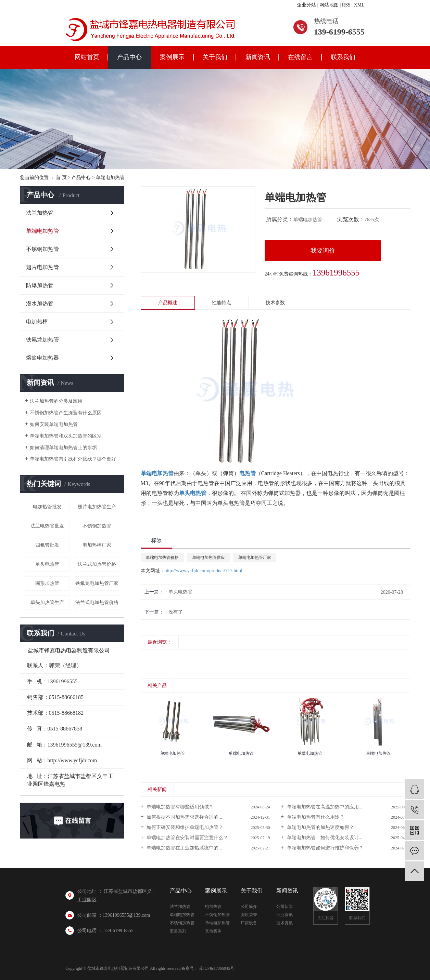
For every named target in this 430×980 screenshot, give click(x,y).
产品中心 (129, 57)
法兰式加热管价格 (97, 564)
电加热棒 (37, 321)
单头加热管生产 (47, 602)
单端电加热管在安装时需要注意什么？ (187, 838)
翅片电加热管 (42, 267)
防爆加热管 (40, 285)
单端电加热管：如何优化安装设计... (324, 838)
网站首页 (87, 57)
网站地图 (329, 5)
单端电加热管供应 (208, 558)
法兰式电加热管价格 (97, 602)
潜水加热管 (40, 303)
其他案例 (213, 931)
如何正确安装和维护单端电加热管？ (185, 827)
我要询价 (323, 251)
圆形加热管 (47, 583)
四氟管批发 (47, 545)
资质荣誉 (249, 915)
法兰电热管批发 (47, 526)
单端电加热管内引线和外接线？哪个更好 (73, 459)
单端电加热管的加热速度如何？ (320, 827)
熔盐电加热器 (42, 358)
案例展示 (172, 57)
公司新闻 (284, 907)
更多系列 (178, 931)
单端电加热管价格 (162, 558)
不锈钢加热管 (42, 249)
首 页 (61, 178)
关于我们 (215, 57)
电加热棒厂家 (97, 545)
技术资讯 (284, 923)
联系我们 (343, 57)
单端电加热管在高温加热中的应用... (324, 807)
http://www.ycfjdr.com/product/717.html (204, 571)
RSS (346, 5)
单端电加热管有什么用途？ (315, 817)
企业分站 (306, 5)
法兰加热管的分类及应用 (56, 401)
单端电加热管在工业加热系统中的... (184, 848)
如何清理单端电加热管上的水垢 (63, 448)
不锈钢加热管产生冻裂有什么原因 (66, 413)
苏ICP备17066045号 (217, 968)
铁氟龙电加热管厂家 (97, 583)
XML (359, 5)
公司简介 (249, 907)
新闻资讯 (258, 57)
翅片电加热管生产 (97, 507)
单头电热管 (47, 564)
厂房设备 (249, 923)
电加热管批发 (47, 507)
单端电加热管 (110, 178)
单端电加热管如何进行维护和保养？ (325, 848)
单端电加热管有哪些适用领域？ (180, 807)
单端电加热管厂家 (255, 558)
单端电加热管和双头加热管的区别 (66, 436)
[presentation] (145, 657)
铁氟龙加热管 (42, 340)
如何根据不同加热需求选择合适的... (184, 817)
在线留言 (300, 57)
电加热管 (213, 907)
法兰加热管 (40, 213)
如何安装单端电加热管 (54, 424)
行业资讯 (284, 915)
